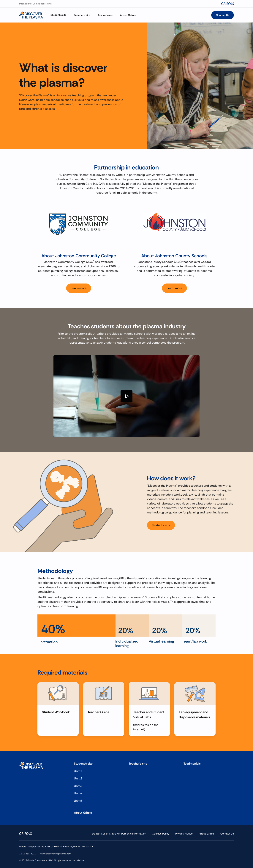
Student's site (83, 764)
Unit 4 (78, 793)
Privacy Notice (184, 834)
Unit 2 (78, 778)
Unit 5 (78, 801)
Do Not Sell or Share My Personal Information (119, 834)
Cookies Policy (161, 834)
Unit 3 (78, 786)
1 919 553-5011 (27, 854)
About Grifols (83, 813)
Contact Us (227, 834)
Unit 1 (78, 771)
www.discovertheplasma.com (56, 854)
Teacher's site (138, 764)
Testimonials (192, 764)
